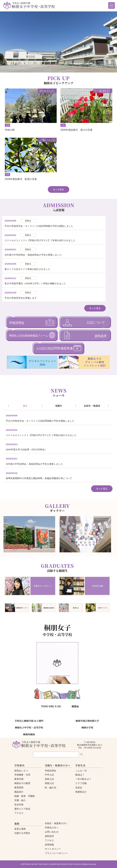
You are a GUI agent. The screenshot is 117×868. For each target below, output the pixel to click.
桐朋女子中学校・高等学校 (29, 727)
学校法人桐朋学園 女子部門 (29, 721)
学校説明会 (51, 771)
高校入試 (49, 779)
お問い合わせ (52, 832)
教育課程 (19, 787)
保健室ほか (81, 792)
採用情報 (49, 845)
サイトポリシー (53, 849)
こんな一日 (81, 771)
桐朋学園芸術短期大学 (87, 721)
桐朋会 (75, 706)
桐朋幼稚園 (29, 734)
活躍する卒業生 (22, 833)
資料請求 (49, 836)
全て (25, 406)
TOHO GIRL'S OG (51, 706)
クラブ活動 (81, 783)
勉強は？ (80, 775)
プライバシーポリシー (56, 853)
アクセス (19, 813)
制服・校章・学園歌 (25, 796)
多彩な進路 (20, 829)
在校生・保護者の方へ (56, 823)
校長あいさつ (21, 771)
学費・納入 (20, 800)
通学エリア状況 (22, 809)
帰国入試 (49, 783)
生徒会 (79, 787)
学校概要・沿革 (22, 775)
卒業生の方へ (52, 828)
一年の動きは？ (83, 779)
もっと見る (58, 189)
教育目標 (19, 779)
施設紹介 (19, 792)
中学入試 (49, 775)
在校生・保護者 (92, 406)
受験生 (58, 406)
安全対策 (19, 805)
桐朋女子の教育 (22, 783)
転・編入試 (51, 787)
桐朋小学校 (87, 727)
